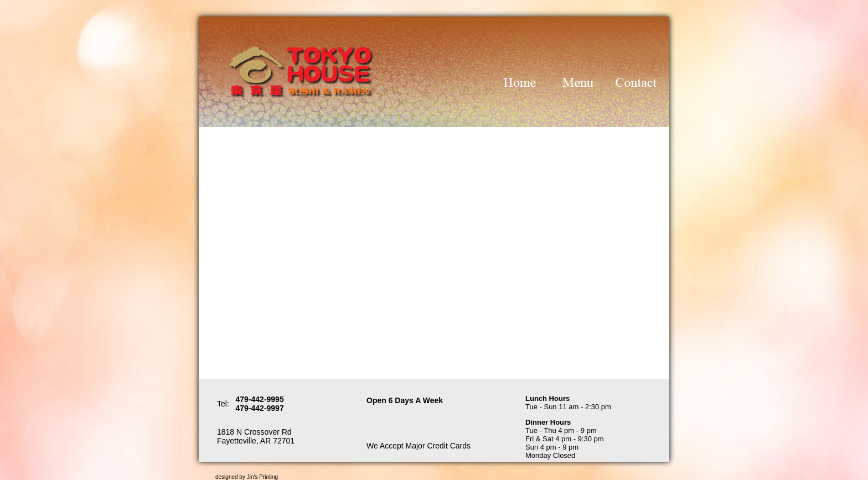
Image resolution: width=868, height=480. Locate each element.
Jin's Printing (262, 477)
